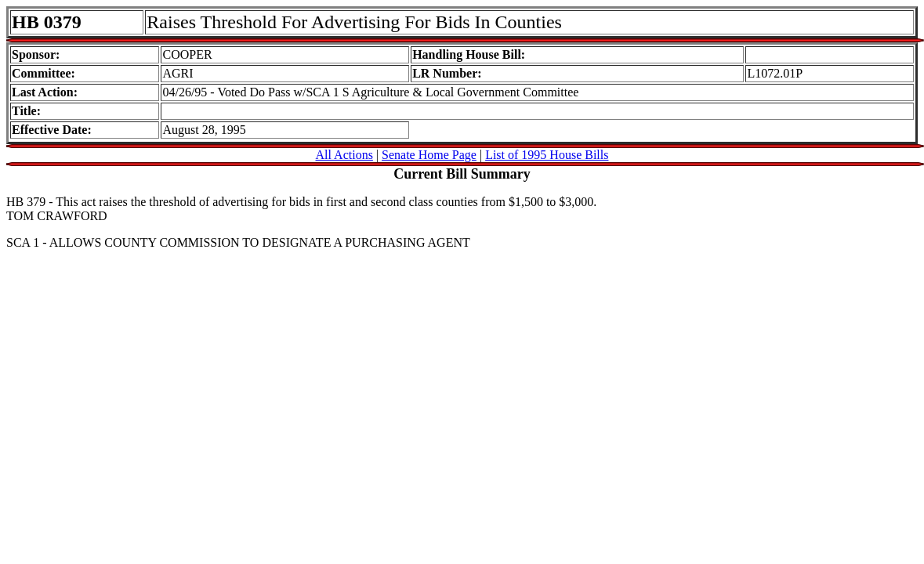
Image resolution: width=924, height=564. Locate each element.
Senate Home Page (429, 155)
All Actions (344, 155)
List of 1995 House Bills (547, 155)
